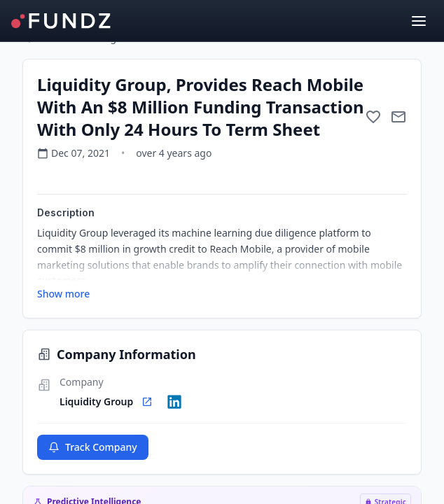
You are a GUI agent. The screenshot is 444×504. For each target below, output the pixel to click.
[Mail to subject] (398, 117)
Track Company (93, 447)
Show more (63, 294)
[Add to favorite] (373, 117)
